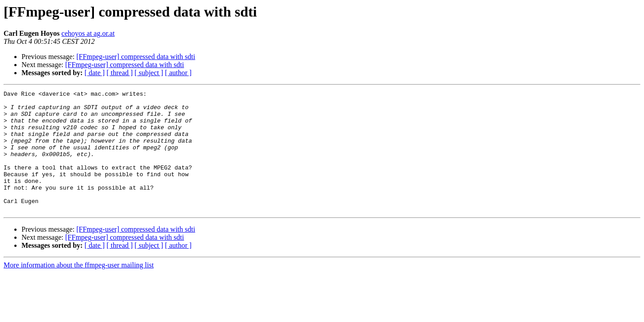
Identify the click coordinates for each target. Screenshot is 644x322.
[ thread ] (120, 73)
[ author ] (178, 73)
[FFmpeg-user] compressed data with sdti (136, 57)
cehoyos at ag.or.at (88, 33)
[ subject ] (149, 73)
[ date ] (95, 73)
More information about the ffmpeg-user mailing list (79, 289)
